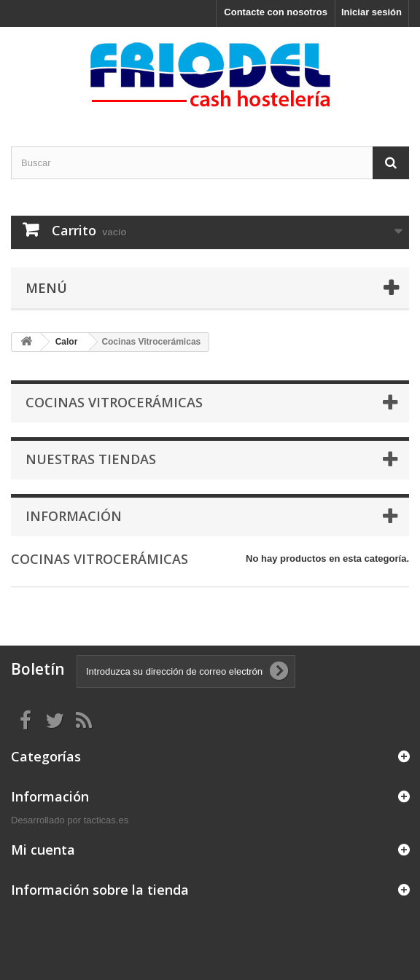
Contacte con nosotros (276, 12)
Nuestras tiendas (91, 459)
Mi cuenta (43, 850)
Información (74, 516)
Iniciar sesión (372, 12)
